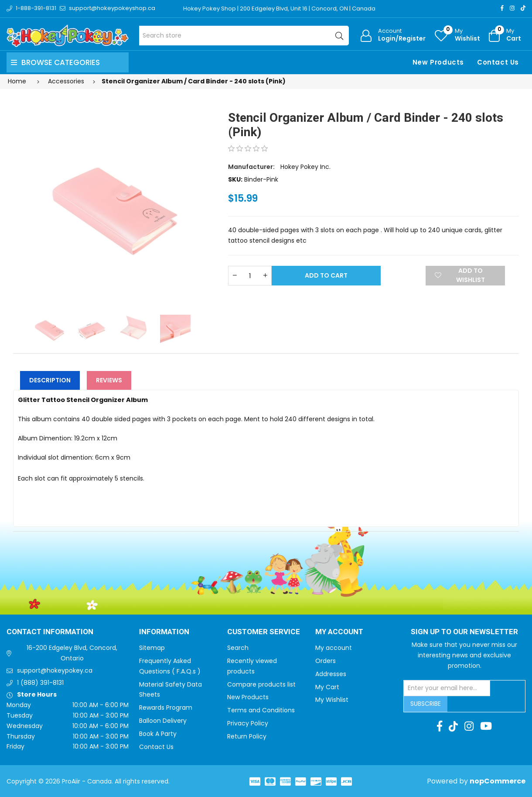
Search (238, 648)
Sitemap (152, 648)
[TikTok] (523, 8)
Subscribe (426, 704)
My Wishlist (332, 700)
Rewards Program (166, 708)
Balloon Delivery (163, 721)
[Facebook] (502, 8)
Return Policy (247, 736)
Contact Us (498, 62)
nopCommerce (498, 781)
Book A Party (158, 734)
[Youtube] (486, 726)
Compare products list (261, 684)
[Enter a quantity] (250, 276)
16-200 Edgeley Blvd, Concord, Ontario (72, 653)
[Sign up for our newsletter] (447, 688)
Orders (326, 661)
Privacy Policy (248, 723)
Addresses (331, 674)
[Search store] (244, 36)
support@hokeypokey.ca (55, 670)
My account (334, 648)
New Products (438, 62)
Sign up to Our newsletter (464, 632)
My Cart (327, 687)
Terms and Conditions (261, 710)
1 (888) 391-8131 (40, 683)
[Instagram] (512, 8)
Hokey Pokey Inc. (305, 167)
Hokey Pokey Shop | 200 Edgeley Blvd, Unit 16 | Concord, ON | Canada (279, 9)
